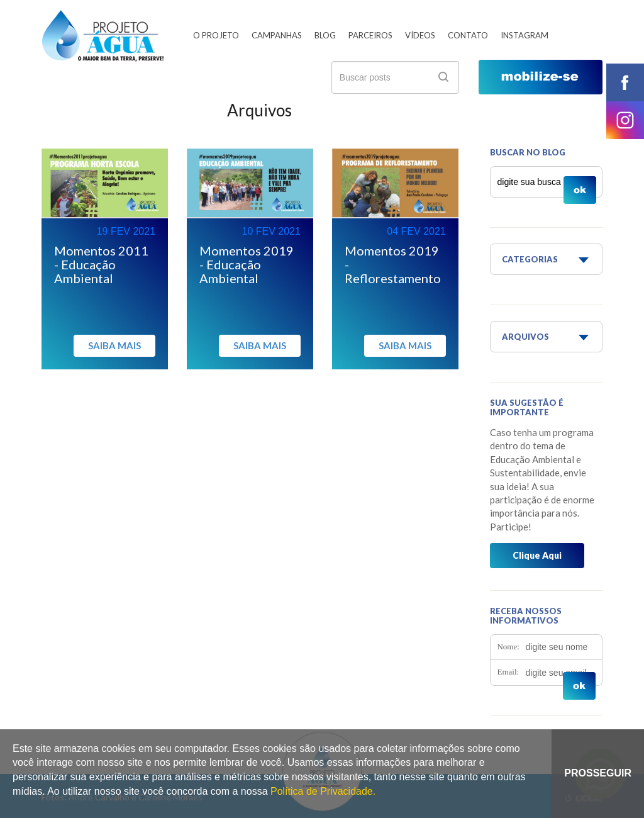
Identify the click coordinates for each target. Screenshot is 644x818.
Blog (325, 35)
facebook (625, 82)
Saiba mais (114, 345)
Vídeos (420, 35)
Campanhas (277, 35)
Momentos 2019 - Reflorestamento (393, 264)
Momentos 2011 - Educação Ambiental (101, 264)
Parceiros (370, 35)
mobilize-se (541, 77)
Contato (468, 35)
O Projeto (216, 35)
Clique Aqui (537, 555)
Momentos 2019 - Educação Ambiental (247, 264)
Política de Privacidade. (323, 791)
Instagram (525, 35)
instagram (625, 120)
